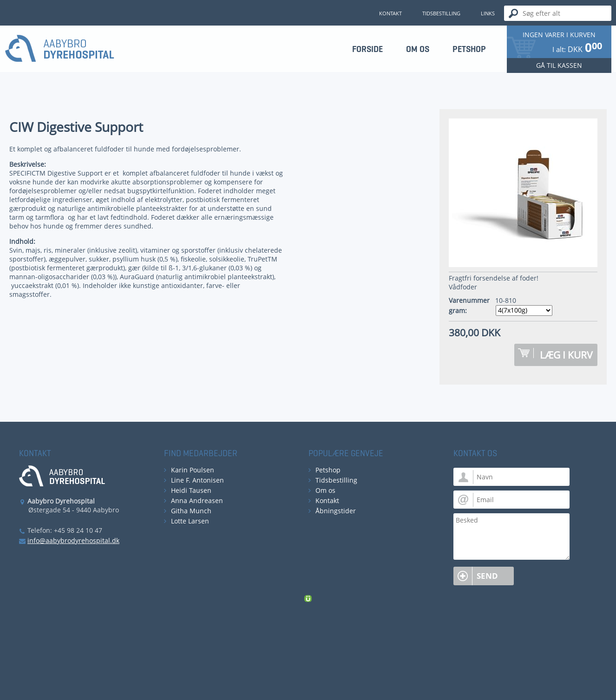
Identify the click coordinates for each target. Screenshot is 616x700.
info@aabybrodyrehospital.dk (73, 540)
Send (487, 576)
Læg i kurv (566, 355)
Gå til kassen (559, 65)
